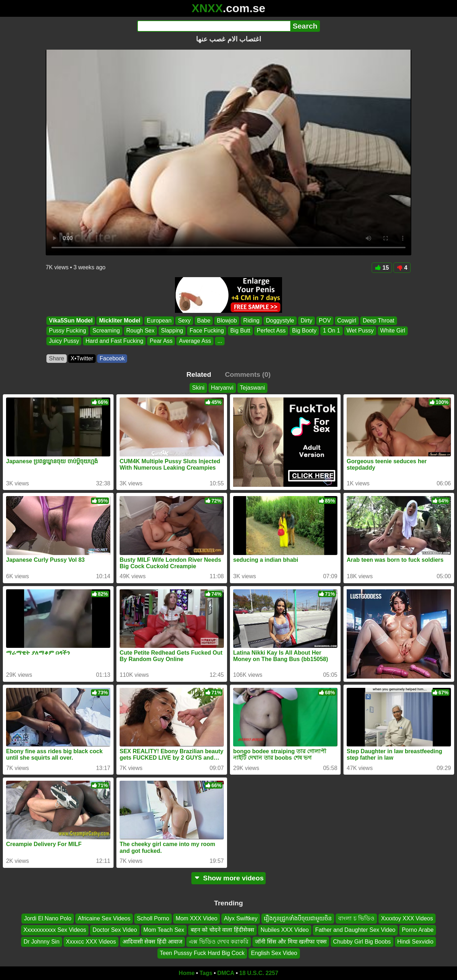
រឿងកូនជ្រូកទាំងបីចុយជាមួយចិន (298, 918)
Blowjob (227, 321)
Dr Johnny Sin (42, 941)
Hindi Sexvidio (415, 941)
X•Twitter (82, 358)
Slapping (172, 331)
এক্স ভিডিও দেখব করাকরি (219, 941)
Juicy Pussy (64, 341)
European (159, 321)
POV (325, 321)
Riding (251, 321)
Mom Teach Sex (164, 930)
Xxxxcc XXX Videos (91, 941)
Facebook (112, 358)
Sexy (184, 321)
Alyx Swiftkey (241, 918)
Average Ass (195, 341)
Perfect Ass (271, 331)
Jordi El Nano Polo (48, 918)
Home (187, 973)
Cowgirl (347, 321)
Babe (204, 321)
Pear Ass (161, 341)
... (220, 341)
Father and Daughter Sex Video (355, 930)
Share (57, 358)
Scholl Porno (153, 918)
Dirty (307, 321)
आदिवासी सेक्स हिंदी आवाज (152, 941)
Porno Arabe (418, 930)
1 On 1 (331, 331)
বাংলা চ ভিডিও (356, 918)
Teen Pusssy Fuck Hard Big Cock (202, 953)
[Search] (214, 26)
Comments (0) (248, 374)
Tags (206, 973)
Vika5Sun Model (71, 321)
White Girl (393, 331)
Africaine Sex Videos (104, 918)
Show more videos (229, 878)
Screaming (106, 331)
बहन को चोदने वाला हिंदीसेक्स (222, 930)
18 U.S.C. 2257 (259, 973)
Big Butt (240, 331)
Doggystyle (280, 321)
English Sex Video (274, 953)
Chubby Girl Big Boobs (362, 941)
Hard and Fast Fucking (114, 341)
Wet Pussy (360, 331)
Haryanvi (222, 388)
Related (199, 374)
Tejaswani (252, 388)
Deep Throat (379, 321)
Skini (198, 388)
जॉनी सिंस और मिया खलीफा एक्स (291, 941)
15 (382, 268)
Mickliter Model (120, 321)
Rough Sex (140, 331)
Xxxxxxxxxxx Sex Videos (55, 930)
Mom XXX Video (197, 918)
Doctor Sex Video (115, 930)
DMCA (226, 973)
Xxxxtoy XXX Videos (407, 918)
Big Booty (304, 331)
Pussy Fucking (67, 331)
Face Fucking (207, 331)
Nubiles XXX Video (285, 930)
